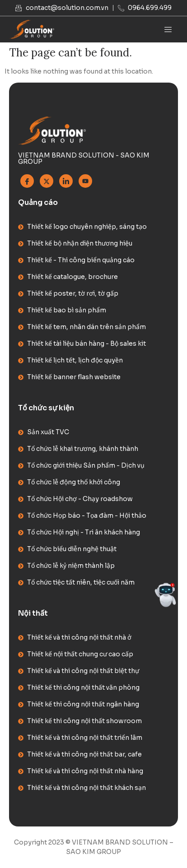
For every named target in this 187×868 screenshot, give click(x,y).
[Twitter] (47, 181)
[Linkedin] (66, 181)
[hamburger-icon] (168, 30)
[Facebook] (27, 181)
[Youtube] (85, 181)
